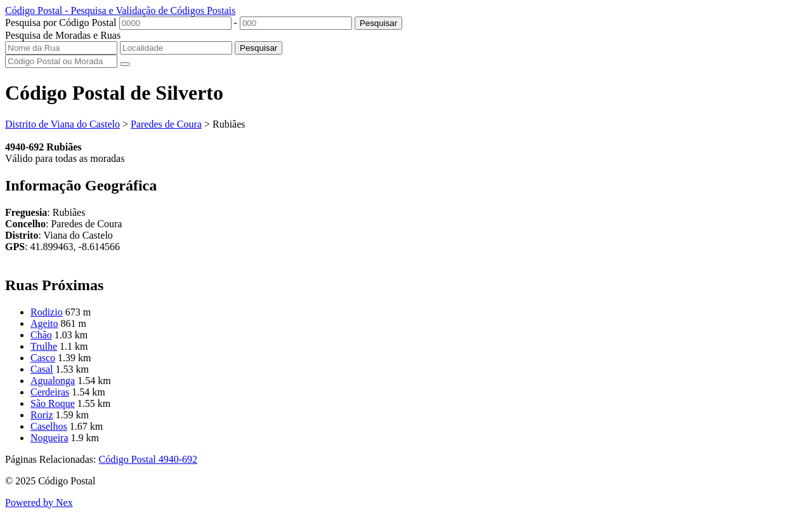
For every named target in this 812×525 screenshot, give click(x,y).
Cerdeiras (50, 392)
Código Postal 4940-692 (148, 459)
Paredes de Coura (166, 124)
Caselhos (49, 426)
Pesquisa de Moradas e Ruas (63, 35)
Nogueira (49, 438)
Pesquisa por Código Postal (61, 23)
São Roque (53, 403)
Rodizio (47, 312)
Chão (41, 335)
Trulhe (44, 346)
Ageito (44, 323)
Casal (42, 369)
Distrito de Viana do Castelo (62, 124)
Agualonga (53, 381)
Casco (43, 358)
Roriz (42, 415)
